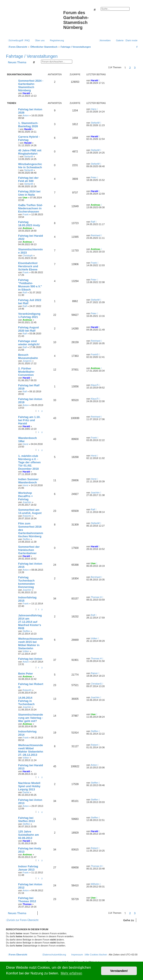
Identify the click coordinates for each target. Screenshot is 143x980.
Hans (94, 109)
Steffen (26, 539)
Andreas (96, 205)
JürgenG (27, 361)
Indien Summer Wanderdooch (28, 481)
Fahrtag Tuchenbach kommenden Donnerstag (27, 582)
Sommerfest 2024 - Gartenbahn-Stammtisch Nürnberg (31, 86)
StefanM (95, 123)
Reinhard (96, 235)
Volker (26, 651)
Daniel (26, 792)
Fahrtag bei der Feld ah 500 (28, 179)
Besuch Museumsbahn (28, 356)
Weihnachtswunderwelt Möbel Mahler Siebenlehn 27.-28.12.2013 (31, 750)
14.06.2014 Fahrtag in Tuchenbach (26, 701)
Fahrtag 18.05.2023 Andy (29, 224)
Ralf (93, 222)
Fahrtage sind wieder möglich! (29, 343)
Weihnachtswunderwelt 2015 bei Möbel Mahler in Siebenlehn (31, 643)
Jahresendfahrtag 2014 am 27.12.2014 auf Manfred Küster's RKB (30, 622)
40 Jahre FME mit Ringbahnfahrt (30, 152)
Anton (26, 115)
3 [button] (135, 68)
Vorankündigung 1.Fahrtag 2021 (29, 315)
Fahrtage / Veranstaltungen (32, 56)
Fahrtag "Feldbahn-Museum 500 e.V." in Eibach (30, 285)
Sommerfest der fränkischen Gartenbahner (29, 550)
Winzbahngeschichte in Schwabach (30, 166)
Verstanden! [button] (119, 971)
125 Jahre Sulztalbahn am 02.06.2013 (29, 835)
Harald (26, 93)
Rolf (25, 292)
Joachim (27, 502)
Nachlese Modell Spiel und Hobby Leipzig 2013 (29, 786)
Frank (26, 214)
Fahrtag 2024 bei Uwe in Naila (29, 193)
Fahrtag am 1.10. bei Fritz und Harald (29, 420)
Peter (94, 177)
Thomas (27, 904)
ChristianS (96, 684)
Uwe (25, 198)
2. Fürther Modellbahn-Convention (27, 372)
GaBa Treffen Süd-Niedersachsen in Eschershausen (30, 208)
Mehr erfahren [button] (71, 973)
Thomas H (96, 597)
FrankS (95, 354)
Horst (25, 444)
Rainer (94, 673)
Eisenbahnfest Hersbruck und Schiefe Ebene (28, 266)
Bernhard (96, 577)
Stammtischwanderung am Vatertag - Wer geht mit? (31, 718)
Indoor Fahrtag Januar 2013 (28, 868)
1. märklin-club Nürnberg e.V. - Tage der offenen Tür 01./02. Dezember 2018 (29, 462)
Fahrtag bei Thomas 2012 (27, 900)
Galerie (120, 40)
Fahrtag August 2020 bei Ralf (29, 329)
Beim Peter (26, 674)
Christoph (28, 255)
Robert (94, 745)
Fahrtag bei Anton (30, 659)
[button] (139, 68)
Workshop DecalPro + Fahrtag (26, 496)
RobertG (27, 516)
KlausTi (95, 385)
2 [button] (130, 68)
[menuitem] (27, 40)
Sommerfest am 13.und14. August (30, 511)
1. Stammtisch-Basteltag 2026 (28, 125)
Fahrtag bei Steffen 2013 (27, 819)
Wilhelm (95, 884)
